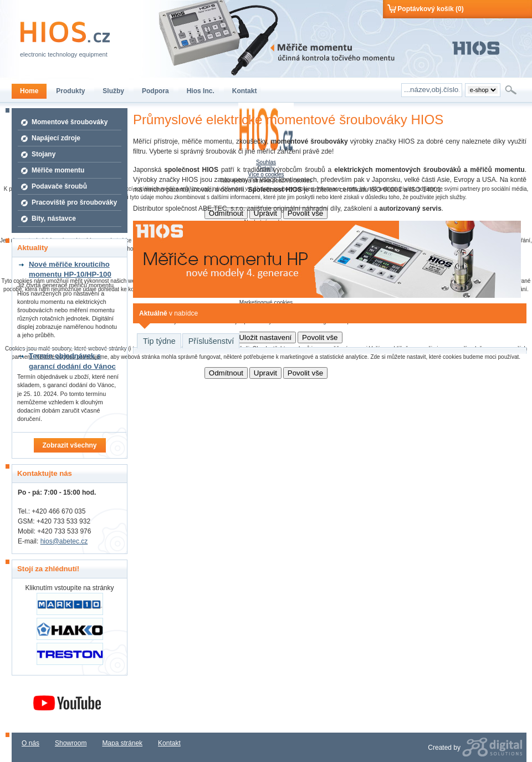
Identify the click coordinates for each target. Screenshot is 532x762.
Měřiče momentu (58, 170)
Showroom (71, 743)
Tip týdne (159, 341)
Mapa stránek (122, 743)
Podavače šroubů (59, 186)
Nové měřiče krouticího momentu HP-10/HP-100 (70, 269)
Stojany (44, 154)
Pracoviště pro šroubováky (74, 202)
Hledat (512, 90)
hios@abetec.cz (64, 541)
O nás (30, 743)
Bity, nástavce (54, 219)
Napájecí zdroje (56, 138)
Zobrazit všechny (69, 445)
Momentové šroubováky (70, 122)
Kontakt (169, 743)
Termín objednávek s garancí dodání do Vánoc (72, 361)
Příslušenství (211, 341)
